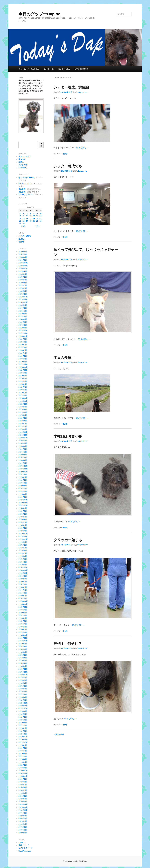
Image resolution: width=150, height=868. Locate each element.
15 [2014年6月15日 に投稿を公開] (20, 219)
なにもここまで (25, 183)
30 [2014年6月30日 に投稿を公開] (24, 224)
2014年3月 (23, 661)
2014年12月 (23, 635)
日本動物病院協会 (81, 69)
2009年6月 (23, 821)
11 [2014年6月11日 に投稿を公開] (30, 216)
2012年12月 (23, 703)
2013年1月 (23, 700)
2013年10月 (23, 675)
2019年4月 (23, 488)
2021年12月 (23, 398)
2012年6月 (23, 720)
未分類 (65, 154)
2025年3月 (23, 288)
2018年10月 (23, 505)
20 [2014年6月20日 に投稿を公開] (37, 219)
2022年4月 (23, 387)
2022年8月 (23, 376)
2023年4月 (23, 353)
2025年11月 (23, 266)
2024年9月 (23, 305)
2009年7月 (23, 819)
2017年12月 (23, 534)
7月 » (38, 226)
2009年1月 (23, 833)
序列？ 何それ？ (68, 644)
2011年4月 (23, 759)
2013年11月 (23, 672)
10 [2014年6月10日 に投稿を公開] (27, 216)
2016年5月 (23, 587)
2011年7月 (23, 751)
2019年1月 (23, 497)
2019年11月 (23, 469)
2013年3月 (23, 694)
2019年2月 (23, 494)
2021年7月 (23, 412)
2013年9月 (23, 678)
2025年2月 (23, 291)
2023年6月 (23, 347)
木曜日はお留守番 (68, 436)
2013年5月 (23, 689)
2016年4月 (23, 590)
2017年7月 (23, 548)
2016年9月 (23, 576)
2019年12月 (23, 466)
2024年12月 (23, 297)
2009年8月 (23, 816)
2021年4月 (23, 421)
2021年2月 (23, 427)
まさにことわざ (25, 157)
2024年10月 (23, 302)
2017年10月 (23, 539)
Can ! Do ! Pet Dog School (29, 69)
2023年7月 (23, 345)
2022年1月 (23, 395)
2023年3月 (23, 356)
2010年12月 (23, 771)
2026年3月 (23, 254)
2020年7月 (23, 446)
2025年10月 (23, 269)
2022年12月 (23, 364)
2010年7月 (23, 785)
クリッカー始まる (68, 540)
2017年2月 (23, 562)
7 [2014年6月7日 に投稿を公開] (41, 213)
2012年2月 (23, 731)
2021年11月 (23, 401)
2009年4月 (23, 824)
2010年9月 (23, 779)
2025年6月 (23, 280)
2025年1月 (23, 294)
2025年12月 (23, 263)
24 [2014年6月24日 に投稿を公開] (27, 221)
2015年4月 (23, 624)
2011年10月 (23, 742)
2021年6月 (23, 415)
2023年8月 (23, 342)
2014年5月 (23, 655)
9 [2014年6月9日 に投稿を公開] (24, 216)
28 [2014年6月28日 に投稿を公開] (41, 221)
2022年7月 (23, 379)
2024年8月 (23, 308)
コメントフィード (25, 848)
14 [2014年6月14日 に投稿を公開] (41, 216)
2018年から (23, 168)
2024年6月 (23, 314)
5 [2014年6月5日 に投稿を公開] (34, 213)
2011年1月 (23, 768)
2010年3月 (23, 796)
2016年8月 (23, 579)
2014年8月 (23, 646)
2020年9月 (23, 441)
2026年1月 (23, 260)
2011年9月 (23, 745)
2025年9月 (23, 271)
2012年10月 (23, 709)
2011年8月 (23, 748)
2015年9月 (23, 610)
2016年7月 (23, 582)
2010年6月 (23, 788)
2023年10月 (23, 336)
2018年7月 (23, 514)
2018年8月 (23, 511)
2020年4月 (23, 455)
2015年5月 (23, 621)
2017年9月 (23, 542)
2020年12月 (23, 432)
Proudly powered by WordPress (75, 861)
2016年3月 (23, 593)
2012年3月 (23, 728)
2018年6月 (23, 517)
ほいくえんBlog (64, 69)
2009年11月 (23, 807)
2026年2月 (23, 257)
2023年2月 (23, 359)
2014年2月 (23, 663)
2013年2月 (23, 697)
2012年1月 (23, 734)
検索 (41, 145)
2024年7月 (23, 311)
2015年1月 (23, 632)
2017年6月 (23, 551)
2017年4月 (23, 556)
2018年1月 (23, 531)
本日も (21, 162)
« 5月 (23, 226)
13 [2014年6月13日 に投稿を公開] (37, 216)
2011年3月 (23, 762)
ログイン (22, 842)
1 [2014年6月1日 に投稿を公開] (20, 213)
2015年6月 (23, 618)
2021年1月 (23, 429)
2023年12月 (23, 331)
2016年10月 (23, 573)
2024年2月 (23, 325)
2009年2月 (23, 830)
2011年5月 (23, 756)
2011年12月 (23, 737)
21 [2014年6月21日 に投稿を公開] (41, 219)
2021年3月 (23, 424)
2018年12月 (23, 500)
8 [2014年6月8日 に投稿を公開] (20, 216)
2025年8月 (23, 274)
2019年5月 (23, 486)
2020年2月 (23, 460)
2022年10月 (23, 370)
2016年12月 (23, 568)
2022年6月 (23, 381)
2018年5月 (23, 520)
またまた (22, 189)
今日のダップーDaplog (40, 14)
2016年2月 (23, 596)
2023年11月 (23, 333)
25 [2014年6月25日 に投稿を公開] (30, 221)
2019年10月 (23, 472)
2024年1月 (23, 328)
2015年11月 (23, 604)
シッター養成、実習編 (71, 87)
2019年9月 (23, 474)
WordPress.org (25, 851)
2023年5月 (23, 350)
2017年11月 (23, 537)
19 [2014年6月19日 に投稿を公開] (34, 219)
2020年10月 (23, 438)
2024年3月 (23, 322)
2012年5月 (23, 723)
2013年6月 (23, 686)
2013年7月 (23, 683)
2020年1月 (23, 463)
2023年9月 (23, 339)
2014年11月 (23, 638)
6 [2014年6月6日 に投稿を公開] (37, 213)
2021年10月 (23, 404)
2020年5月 (23, 452)
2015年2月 (23, 630)
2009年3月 (23, 827)
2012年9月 (23, 711)
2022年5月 (23, 384)
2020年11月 (23, 435)
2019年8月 (23, 477)
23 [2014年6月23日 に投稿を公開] (24, 221)
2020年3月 (23, 457)
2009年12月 (23, 804)
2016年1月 (23, 598)
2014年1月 (23, 666)
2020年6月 (23, 449)
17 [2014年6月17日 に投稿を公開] (27, 219)
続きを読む (82, 148)
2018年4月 (23, 522)
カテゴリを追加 (25, 236)
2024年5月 (23, 317)
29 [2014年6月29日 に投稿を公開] (20, 224)
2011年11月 (23, 740)
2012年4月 (23, 725)
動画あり (22, 239)
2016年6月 (23, 584)
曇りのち (22, 159)
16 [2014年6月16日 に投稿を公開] (24, 219)
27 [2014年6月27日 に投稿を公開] (37, 221)
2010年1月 (23, 802)
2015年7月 (23, 615)
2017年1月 (23, 565)
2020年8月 (23, 443)
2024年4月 (23, 319)
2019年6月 (23, 483)
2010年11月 (23, 773)
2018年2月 (23, 528)
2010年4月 (23, 793)
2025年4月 (23, 285)
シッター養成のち (68, 166)
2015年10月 (23, 607)
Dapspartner (83, 92)
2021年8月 (23, 410)
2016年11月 (23, 570)
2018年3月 (23, 525)
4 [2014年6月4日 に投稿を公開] (30, 213)
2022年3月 (23, 390)
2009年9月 (23, 813)
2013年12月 (23, 669)
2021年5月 (23, 418)
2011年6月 (23, 754)
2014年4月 (23, 658)
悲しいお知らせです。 (27, 178)
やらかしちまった (25, 195)
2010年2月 (23, 799)
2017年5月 (23, 553)
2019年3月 (23, 491)
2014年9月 (23, 644)
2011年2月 (23, 765)
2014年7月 (23, 649)
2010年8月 (23, 782)
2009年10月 (23, 810)
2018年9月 (23, 508)
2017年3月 (23, 559)
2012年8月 (23, 714)
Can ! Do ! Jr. (49, 69)
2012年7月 (23, 717)
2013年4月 (23, 692)
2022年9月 (23, 373)
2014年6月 (23, 652)
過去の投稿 (59, 734)
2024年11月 (23, 300)
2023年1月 (23, 362)
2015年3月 (23, 627)
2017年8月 (23, 545)
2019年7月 (23, 480)
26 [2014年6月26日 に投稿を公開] (34, 221)
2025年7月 (23, 277)
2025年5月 (23, 283)
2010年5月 (23, 790)
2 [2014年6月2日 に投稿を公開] (24, 213)
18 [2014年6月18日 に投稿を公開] (30, 219)
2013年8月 (23, 680)
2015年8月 (23, 613)
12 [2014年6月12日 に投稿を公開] (34, 216)
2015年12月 (23, 601)
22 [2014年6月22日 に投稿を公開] (20, 221)
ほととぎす (23, 165)
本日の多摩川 (64, 358)
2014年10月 (23, 641)
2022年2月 (23, 393)
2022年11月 (23, 367)
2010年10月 (23, 776)
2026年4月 (23, 252)
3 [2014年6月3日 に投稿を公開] (27, 213)
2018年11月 (23, 503)
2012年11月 (23, 706)
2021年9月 (23, 407)
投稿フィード (24, 845)
